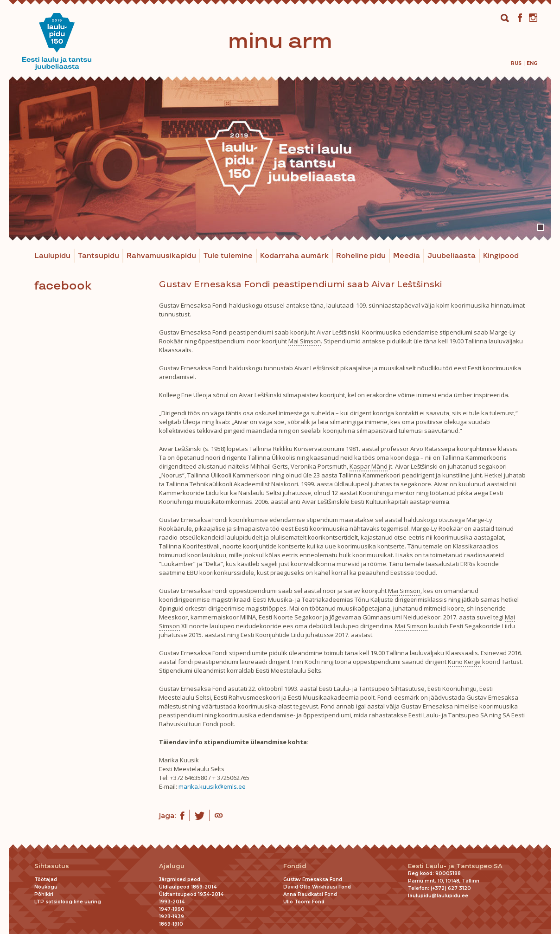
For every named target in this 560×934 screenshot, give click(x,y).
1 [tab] (541, 227)
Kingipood (501, 256)
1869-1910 (171, 924)
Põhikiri (44, 894)
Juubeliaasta (452, 256)
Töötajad (46, 879)
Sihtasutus (52, 866)
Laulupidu (52, 256)
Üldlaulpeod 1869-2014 (188, 887)
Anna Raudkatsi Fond (310, 894)
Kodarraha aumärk (294, 256)
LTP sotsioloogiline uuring (68, 902)
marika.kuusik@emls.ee (212, 786)
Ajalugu (172, 866)
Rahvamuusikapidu (161, 256)
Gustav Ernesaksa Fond (313, 879)
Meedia (407, 256)
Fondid (295, 866)
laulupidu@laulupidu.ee (438, 896)
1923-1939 (172, 917)
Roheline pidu (361, 256)
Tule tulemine (228, 256)
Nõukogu (46, 887)
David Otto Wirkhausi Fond (317, 887)
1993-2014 (172, 902)
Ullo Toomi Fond (304, 902)
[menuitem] (516, 63)
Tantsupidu (99, 256)
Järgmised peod (180, 879)
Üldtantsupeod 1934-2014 (191, 894)
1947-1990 (172, 909)
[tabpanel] (280, 158)
